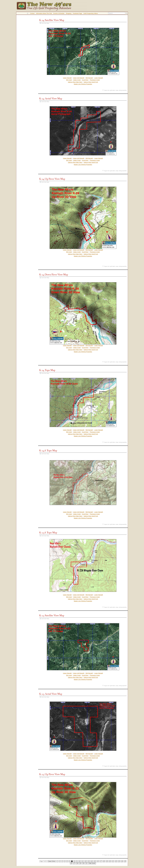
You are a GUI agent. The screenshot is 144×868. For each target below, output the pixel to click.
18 (104, 861)
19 (107, 861)
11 (83, 861)
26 (71, 863)
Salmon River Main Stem (75, 82)
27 (74, 863)
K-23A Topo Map (48, 533)
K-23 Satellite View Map (52, 616)
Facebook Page (77, 13)
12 (86, 861)
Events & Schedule (59, 13)
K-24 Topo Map (47, 370)
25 (125, 861)
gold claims (113, 90)
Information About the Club (44, 13)
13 (89, 861)
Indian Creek (77, 80)
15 (95, 861)
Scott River (85, 80)
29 (80, 863)
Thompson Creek (95, 80)
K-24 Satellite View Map (52, 20)
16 (98, 861)
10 (79, 861)
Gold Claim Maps (45, 23)
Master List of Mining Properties (83, 84)
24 (122, 861)
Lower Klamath (99, 78)
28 (77, 863)
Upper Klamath (67, 78)
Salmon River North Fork (91, 82)
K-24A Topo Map (48, 451)
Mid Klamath (89, 78)
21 (113, 861)
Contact (32, 13)
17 (101, 861)
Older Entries (92, 863)
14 (92, 861)
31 (86, 863)
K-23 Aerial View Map (51, 694)
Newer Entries (52, 861)
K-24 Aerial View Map (51, 99)
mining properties (123, 90)
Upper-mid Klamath (79, 78)
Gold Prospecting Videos (91, 13)
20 (110, 861)
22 (116, 861)
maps (117, 90)
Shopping (69, 13)
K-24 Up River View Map (52, 179)
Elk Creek (69, 80)
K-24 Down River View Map (54, 275)
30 (83, 863)
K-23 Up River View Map (52, 774)
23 (119, 861)
